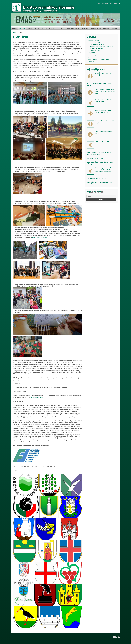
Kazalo (115, 3)
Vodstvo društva (93, 56)
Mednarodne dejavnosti (97, 48)
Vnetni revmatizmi (33, 28)
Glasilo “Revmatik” (95, 43)
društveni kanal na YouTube (40, 237)
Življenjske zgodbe (73, 28)
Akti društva (92, 52)
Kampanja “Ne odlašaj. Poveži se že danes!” (102, 46)
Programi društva (95, 50)
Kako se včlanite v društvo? (96, 58)
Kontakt (110, 3)
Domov (15, 32)
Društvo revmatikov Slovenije (22, 641)
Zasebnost (104, 3)
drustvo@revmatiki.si (37, 398)
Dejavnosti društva (93, 41)
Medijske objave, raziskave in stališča (53, 28)
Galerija (114, 28)
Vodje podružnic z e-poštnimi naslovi (99, 60)
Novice (14, 28)
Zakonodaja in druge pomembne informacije (95, 28)
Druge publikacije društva (97, 44)
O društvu (98, 3)
